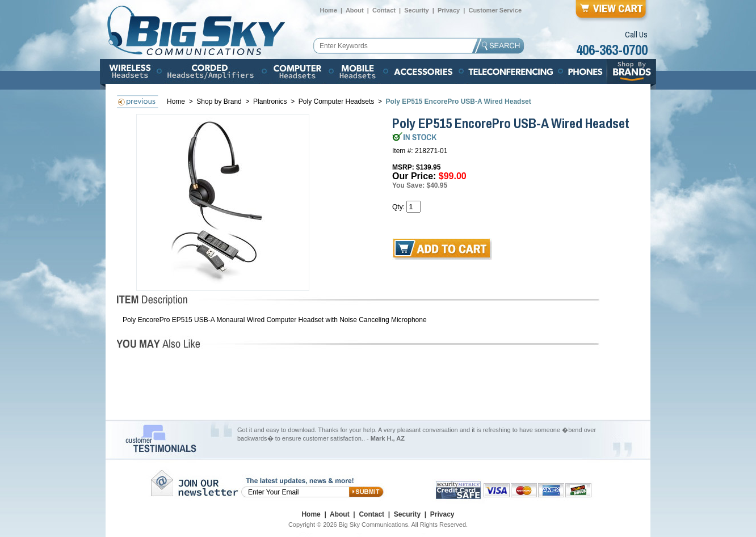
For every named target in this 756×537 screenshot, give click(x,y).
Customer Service (495, 10)
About (355, 10)
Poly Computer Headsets (337, 102)
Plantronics (270, 102)
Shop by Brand (220, 102)
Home (328, 10)
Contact (384, 10)
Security (416, 10)
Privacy (449, 10)
